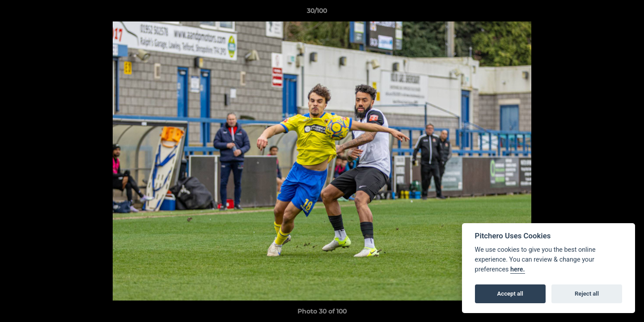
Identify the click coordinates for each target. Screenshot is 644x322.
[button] (606, 13)
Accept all (510, 294)
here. (518, 269)
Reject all (587, 294)
